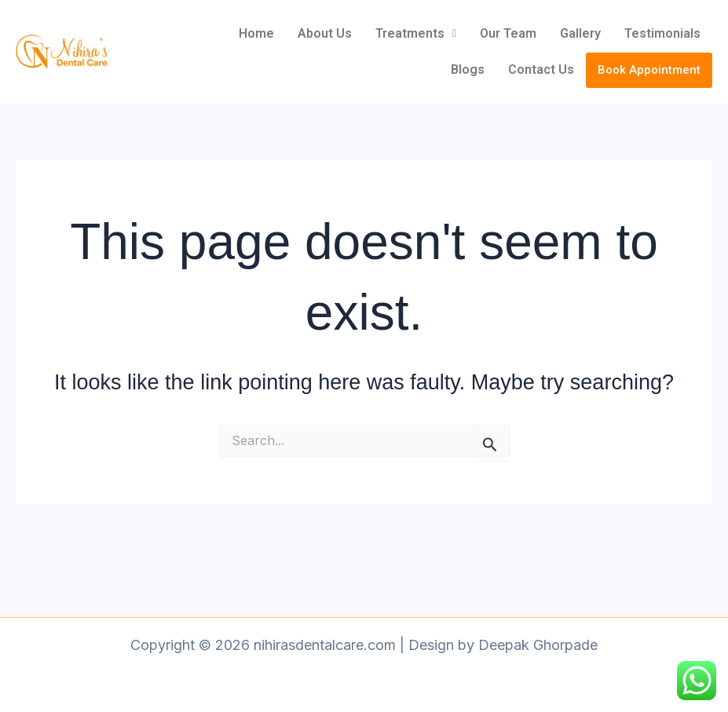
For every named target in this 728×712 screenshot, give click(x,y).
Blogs (468, 69)
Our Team (508, 33)
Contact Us (541, 69)
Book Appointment (649, 70)
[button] (416, 34)
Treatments (416, 33)
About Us (325, 33)
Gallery (580, 33)
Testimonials (662, 33)
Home (256, 33)
